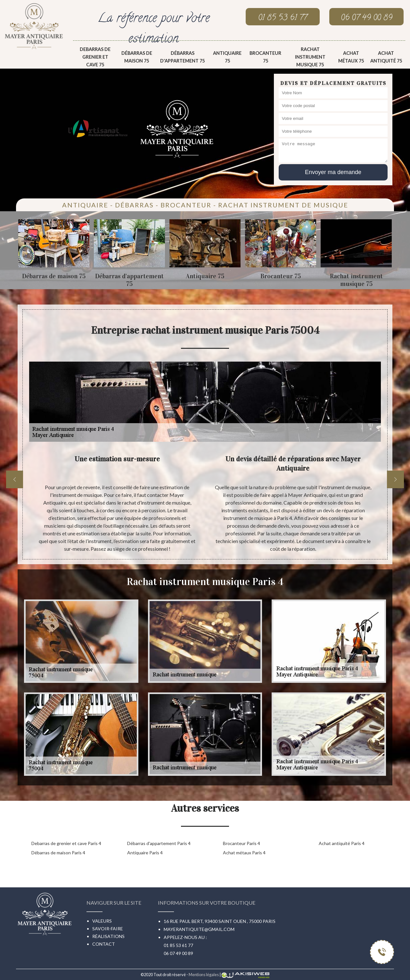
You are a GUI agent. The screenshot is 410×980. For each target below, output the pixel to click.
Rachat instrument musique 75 (310, 57)
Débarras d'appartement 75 (182, 57)
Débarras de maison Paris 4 (58, 853)
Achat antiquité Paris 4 (342, 843)
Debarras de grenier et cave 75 (95, 57)
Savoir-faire (108, 929)
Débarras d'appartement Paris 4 (159, 843)
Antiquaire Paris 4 (145, 853)
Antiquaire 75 (227, 57)
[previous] (15, 479)
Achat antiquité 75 (386, 57)
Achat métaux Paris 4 (244, 853)
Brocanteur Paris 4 (242, 843)
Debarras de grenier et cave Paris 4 (66, 843)
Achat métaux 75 (351, 57)
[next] (395, 479)
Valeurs (102, 921)
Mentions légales (204, 975)
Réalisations (108, 936)
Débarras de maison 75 (137, 57)
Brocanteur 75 (265, 57)
